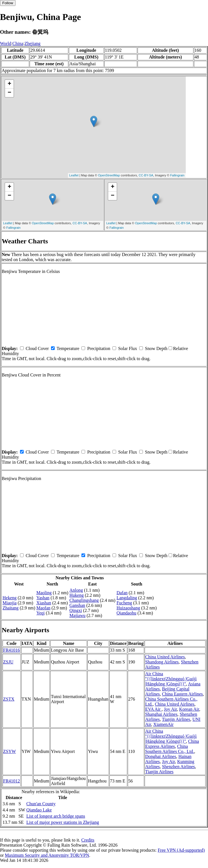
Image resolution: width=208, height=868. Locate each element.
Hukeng (77, 595)
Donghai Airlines (161, 756)
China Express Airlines (172, 744)
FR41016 (12, 650)
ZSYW (9, 751)
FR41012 (12, 781)
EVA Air (153, 709)
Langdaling (127, 598)
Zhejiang (33, 43)
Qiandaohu (126, 613)
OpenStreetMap (109, 175)
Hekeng (10, 598)
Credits (88, 840)
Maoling (44, 593)
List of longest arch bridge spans (56, 816)
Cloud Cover (37, 348)
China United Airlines (165, 657)
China (18, 43)
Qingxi (76, 610)
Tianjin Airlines (176, 719)
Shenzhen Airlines (179, 767)
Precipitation (99, 348)
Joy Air (171, 709)
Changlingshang (84, 600)
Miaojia (10, 603)
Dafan (122, 593)
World (6, 43)
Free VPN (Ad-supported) (181, 850)
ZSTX (9, 699)
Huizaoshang (128, 608)
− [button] (9, 93)
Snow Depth (156, 348)
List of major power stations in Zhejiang (63, 822)
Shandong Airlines (162, 662)
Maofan (43, 608)
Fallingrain (177, 175)
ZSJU (8, 662)
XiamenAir (163, 724)
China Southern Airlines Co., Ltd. (170, 749)
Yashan (43, 598)
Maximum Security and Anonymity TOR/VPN (47, 855)
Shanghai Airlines (161, 714)
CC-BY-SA (146, 175)
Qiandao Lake (39, 810)
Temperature (68, 348)
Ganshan (77, 605)
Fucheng (124, 603)
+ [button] (9, 84)
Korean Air (189, 709)
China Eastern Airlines (182, 694)
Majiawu (77, 615)
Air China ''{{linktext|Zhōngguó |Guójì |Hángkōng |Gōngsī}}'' (171, 679)
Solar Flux (128, 348)
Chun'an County (41, 804)
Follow (8, 3)
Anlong (76, 590)
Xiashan (44, 603)
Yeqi (41, 613)
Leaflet (74, 175)
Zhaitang (11, 608)
